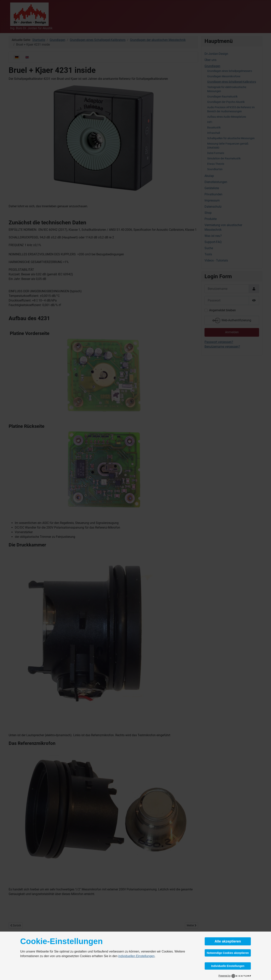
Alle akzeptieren (228, 941)
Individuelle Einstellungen (228, 966)
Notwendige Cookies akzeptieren (228, 953)
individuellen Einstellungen (137, 956)
